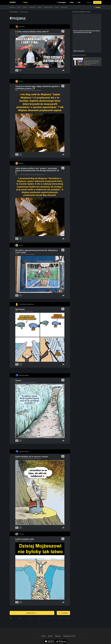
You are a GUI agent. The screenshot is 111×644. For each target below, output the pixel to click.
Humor (19, 7)
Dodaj (26, 2)
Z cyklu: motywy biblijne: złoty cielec (32, 32)
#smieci (26, 541)
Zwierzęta (12, 7)
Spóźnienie (20, 309)
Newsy (57, 7)
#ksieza (25, 90)
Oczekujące (62, 2)
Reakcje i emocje (49, 7)
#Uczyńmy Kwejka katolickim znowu (53, 34)
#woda (23, 541)
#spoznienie (30, 311)
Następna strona (32, 613)
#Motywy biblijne (41, 34)
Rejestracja (97, 2)
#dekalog (31, 459)
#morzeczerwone (33, 382)
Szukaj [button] (98, 7)
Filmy (72, 2)
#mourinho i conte (33, 34)
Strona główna (14, 12)
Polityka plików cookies (69, 636)
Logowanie (89, 2)
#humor (22, 254)
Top (79, 2)
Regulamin (58, 636)
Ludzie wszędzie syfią (25, 539)
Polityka (40, 7)
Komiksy (17, 541)
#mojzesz (23, 34)
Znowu (18, 380)
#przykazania (32, 175)
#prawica (29, 90)
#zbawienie (39, 90)
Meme (17, 90)
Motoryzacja (64, 7)
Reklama (50, 636)
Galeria (25, 7)
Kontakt (43, 636)
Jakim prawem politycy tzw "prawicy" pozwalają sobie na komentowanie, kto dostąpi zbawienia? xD (37, 170)
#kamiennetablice (37, 459)
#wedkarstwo (27, 254)
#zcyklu (27, 34)
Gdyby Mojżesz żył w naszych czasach (32, 457)
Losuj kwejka (63, 613)
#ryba (21, 311)
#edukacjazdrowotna (40, 175)
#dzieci (22, 90)
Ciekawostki (32, 7)
